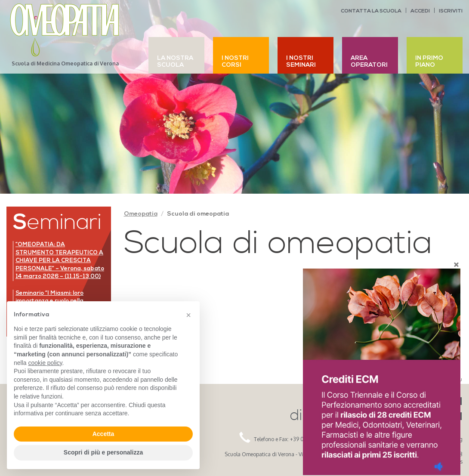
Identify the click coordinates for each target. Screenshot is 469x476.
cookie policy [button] (45, 363)
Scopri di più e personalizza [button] (103, 452)
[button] (188, 315)
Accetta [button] (103, 434)
